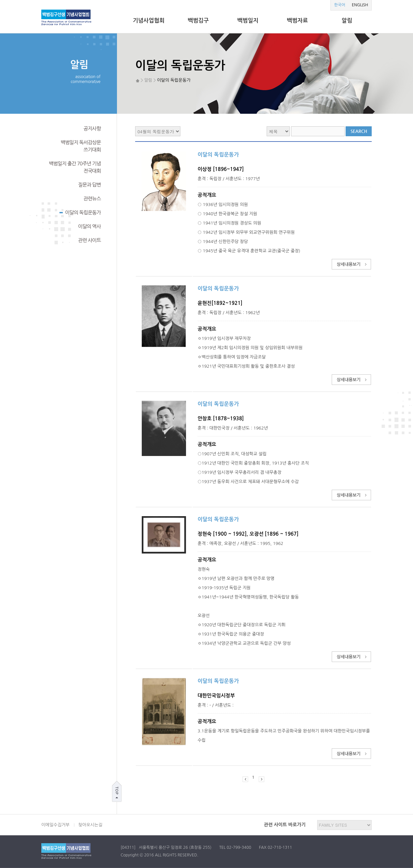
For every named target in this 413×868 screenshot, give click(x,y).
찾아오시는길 (90, 825)
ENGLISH (360, 5)
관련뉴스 (92, 199)
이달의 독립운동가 (80, 212)
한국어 (340, 5)
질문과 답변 (89, 185)
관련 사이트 (89, 240)
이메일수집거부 (56, 825)
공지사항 (92, 128)
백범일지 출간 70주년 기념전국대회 (75, 167)
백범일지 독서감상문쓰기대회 (81, 146)
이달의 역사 (89, 226)
